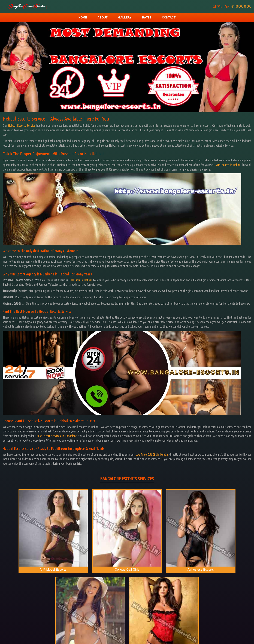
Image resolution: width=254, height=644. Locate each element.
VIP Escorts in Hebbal (228, 165)
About (103, 18)
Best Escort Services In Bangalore (57, 436)
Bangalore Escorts (241, 639)
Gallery (125, 18)
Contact (169, 18)
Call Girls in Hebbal (81, 280)
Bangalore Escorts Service (134, 631)
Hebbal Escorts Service (22, 125)
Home (83, 18)
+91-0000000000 (229, 6)
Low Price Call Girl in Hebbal (152, 454)
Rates (147, 18)
